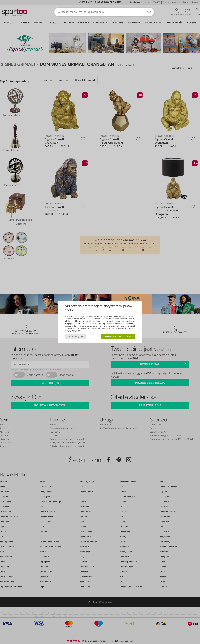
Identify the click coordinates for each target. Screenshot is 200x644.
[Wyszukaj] (149, 12)
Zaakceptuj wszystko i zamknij (118, 336)
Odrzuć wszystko (75, 336)
